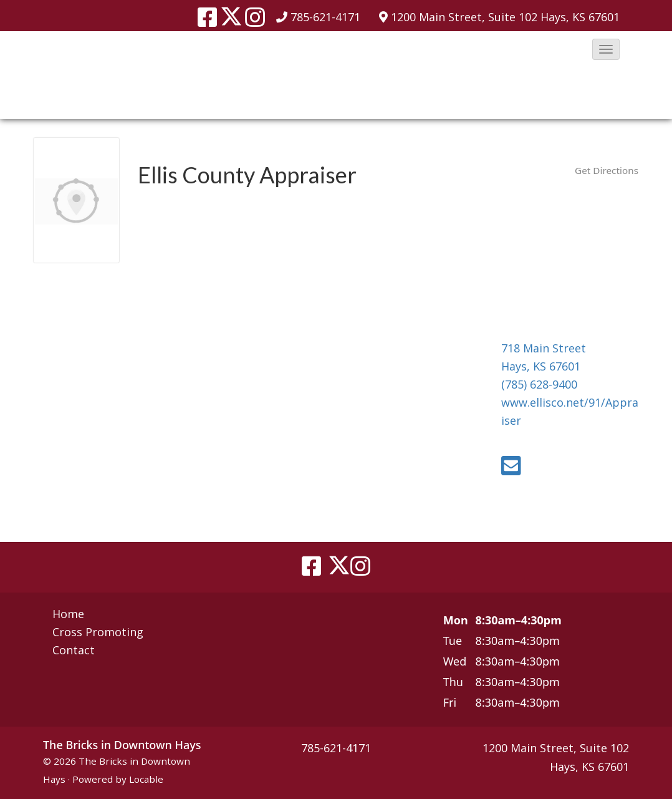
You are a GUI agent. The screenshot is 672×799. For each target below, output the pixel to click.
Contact (74, 650)
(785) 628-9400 (539, 384)
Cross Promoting (98, 632)
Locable (146, 779)
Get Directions (607, 170)
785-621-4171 (325, 17)
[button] (606, 49)
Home (68, 614)
